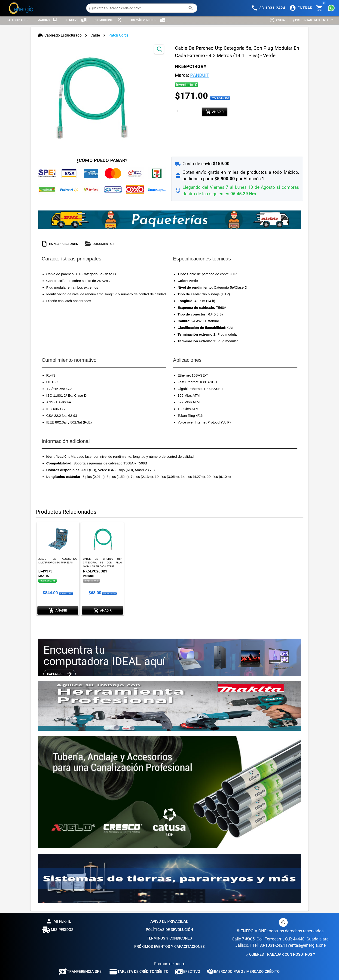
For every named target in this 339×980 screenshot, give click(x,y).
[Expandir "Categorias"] (18, 20)
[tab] (60, 244)
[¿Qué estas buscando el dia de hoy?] (137, 8)
